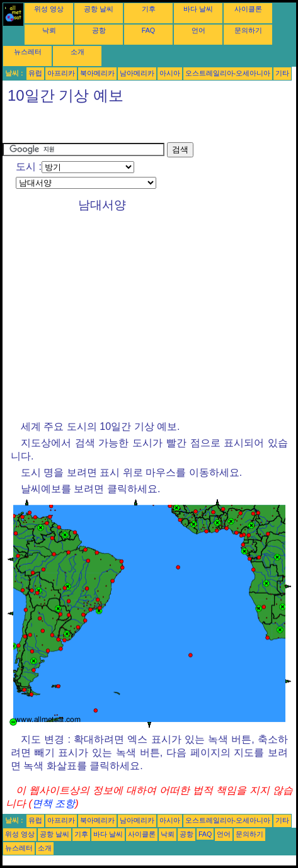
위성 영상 (49, 9)
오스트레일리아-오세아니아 (228, 73)
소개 (77, 52)
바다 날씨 (198, 9)
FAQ (148, 30)
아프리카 (61, 73)
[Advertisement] (103, 127)
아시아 (170, 73)
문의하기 (248, 30)
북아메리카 (97, 73)
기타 (282, 73)
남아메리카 (137, 73)
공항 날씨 (99, 9)
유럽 (35, 73)
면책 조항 (54, 803)
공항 (99, 30)
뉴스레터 (28, 52)
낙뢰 (49, 30)
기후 (149, 9)
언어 (198, 30)
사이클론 (248, 9)
